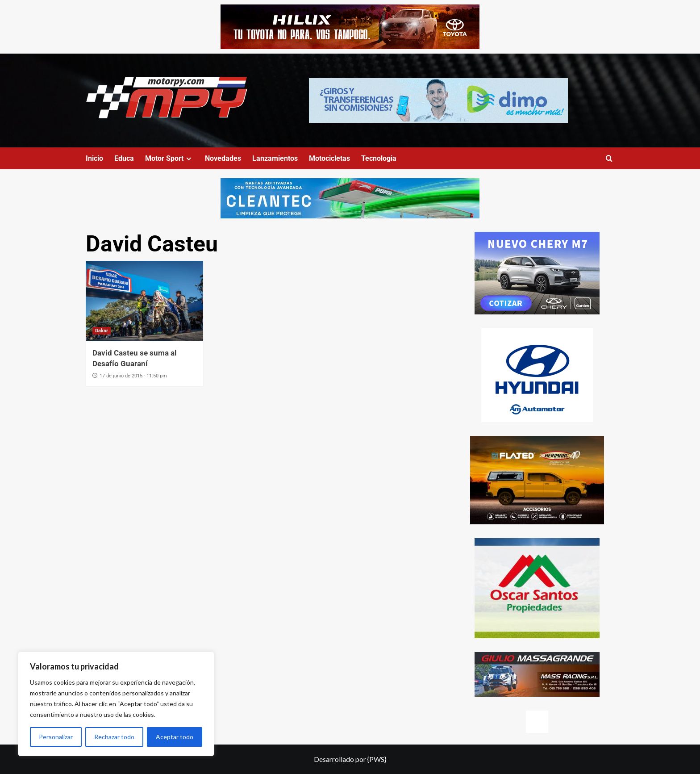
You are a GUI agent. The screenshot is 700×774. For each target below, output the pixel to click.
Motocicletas (329, 158)
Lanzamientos (275, 158)
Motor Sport (169, 158)
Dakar (102, 331)
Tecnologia (379, 158)
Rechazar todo (114, 737)
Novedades (223, 158)
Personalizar (56, 737)
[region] (116, 704)
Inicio (94, 158)
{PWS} (377, 759)
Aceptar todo (175, 737)
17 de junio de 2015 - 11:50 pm (133, 376)
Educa (124, 158)
